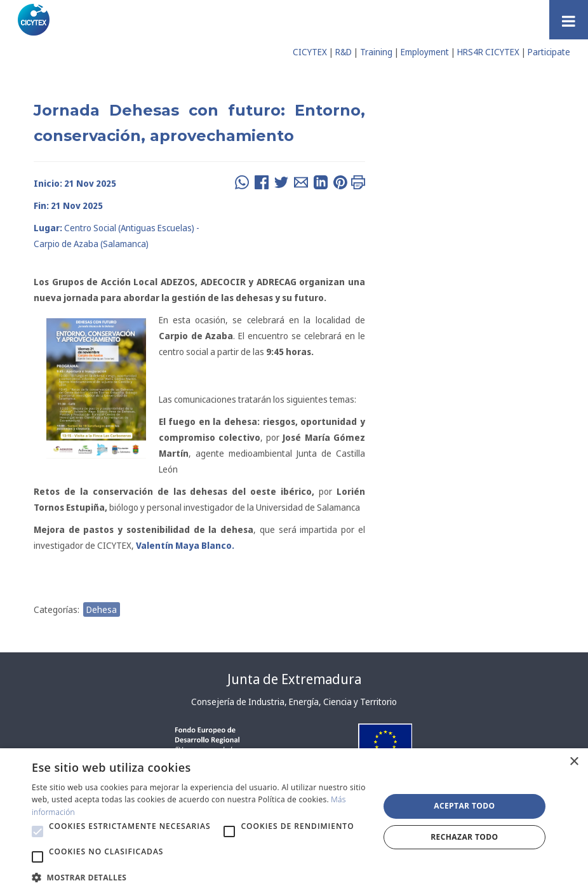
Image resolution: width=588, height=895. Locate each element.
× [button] (574, 762)
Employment (425, 52)
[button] (37, 831)
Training (376, 52)
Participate (549, 52)
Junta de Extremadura (294, 679)
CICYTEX (310, 52)
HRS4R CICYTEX (488, 52)
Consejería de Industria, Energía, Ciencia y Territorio (294, 702)
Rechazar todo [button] (464, 837)
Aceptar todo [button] (464, 806)
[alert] (294, 822)
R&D (344, 52)
